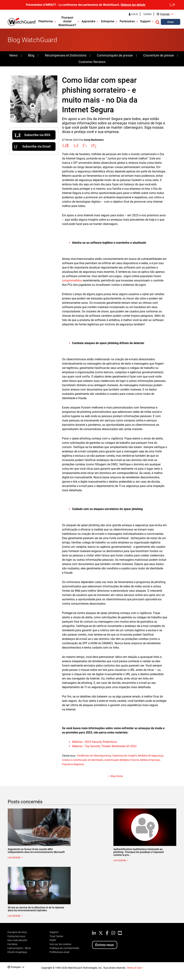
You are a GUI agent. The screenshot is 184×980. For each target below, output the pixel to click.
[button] (158, 22)
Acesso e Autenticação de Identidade (83, 760)
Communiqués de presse (115, 55)
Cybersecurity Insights (125, 756)
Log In (135, 14)
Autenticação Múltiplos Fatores (122, 760)
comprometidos (72, 280)
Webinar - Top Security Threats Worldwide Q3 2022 (104, 746)
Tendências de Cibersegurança (94, 756)
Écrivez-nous (104, 945)
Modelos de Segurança (151, 756)
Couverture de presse (159, 55)
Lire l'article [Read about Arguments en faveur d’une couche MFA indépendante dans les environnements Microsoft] (14, 857)
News (13, 55)
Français (165, 14)
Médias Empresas (150, 760)
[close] (172, 5)
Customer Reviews (92, 62)
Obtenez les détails (133, 5)
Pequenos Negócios (73, 764)
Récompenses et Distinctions (66, 55)
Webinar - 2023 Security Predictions (95, 742)
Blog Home (117, 776)
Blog (31, 55)
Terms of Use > (135, 968)
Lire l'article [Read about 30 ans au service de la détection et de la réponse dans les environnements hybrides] (14, 916)
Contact (147, 14)
